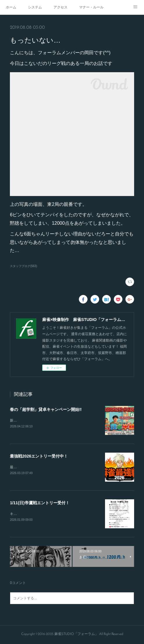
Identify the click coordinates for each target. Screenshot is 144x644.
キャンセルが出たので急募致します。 (40, 515)
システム (35, 7)
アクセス (61, 7)
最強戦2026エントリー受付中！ (39, 457)
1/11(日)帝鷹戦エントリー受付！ (40, 504)
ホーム (11, 7)
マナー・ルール (91, 7)
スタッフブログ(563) (23, 266)
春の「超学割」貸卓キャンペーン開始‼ (46, 409)
